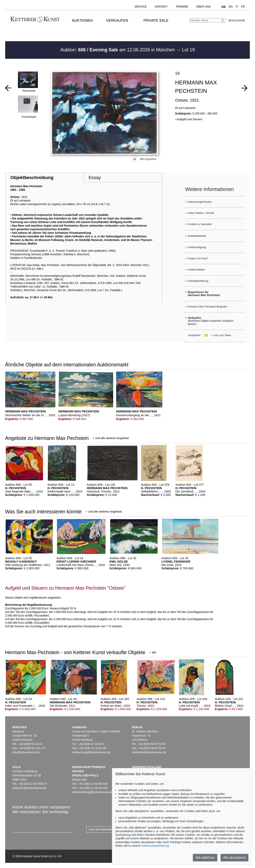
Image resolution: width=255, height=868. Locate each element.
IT (237, 7)
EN (231, 7)
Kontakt (161, 7)
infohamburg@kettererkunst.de (91, 752)
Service (141, 7)
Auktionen (82, 21)
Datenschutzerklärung (155, 846)
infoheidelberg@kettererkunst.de (92, 792)
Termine (182, 7)
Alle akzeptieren (234, 858)
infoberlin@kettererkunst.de (149, 752)
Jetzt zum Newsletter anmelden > (109, 829)
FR (243, 7)
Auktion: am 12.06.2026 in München (118, 50)
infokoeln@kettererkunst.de (29, 788)
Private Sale (156, 21)
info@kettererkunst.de (26, 752)
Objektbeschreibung (32, 178)
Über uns (203, 7)
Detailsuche (237, 21)
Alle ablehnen (205, 858)
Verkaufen (117, 21)
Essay (95, 178)
